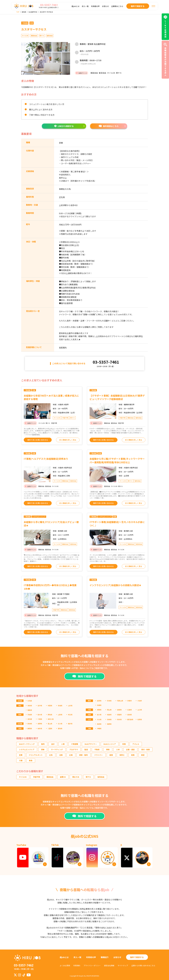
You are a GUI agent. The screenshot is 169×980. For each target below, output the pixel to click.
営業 (21, 755)
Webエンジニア (110, 744)
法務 (61, 755)
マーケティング (57, 749)
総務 (133, 755)
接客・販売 (83, 755)
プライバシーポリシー (92, 965)
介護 (21, 760)
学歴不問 (37, 777)
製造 (86, 749)
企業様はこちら (117, 6)
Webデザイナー (91, 744)
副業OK (63, 777)
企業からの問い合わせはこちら (143, 965)
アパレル (136, 744)
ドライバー (99, 755)
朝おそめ (76, 777)
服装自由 (50, 777)
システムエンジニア (27, 749)
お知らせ (105, 6)
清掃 (43, 749)
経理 (111, 755)
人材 (118, 749)
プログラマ (74, 749)
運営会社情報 (109, 965)
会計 (53, 744)
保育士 (122, 755)
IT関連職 (75, 744)
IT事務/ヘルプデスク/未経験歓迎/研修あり (46, 459)
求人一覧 (85, 6)
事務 (108, 749)
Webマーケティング (27, 744)
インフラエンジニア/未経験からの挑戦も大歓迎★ (115, 585)
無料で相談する (137, 957)
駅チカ (88, 777)
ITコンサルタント (36, 755)
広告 (51, 755)
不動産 (97, 749)
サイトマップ (123, 965)
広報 (71, 755)
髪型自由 (101, 777)
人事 (63, 744)
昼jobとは (75, 6)
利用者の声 (95, 6)
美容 (143, 755)
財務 (124, 744)
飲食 (31, 760)
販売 (43, 744)
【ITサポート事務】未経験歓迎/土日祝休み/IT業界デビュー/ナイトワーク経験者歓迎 (117, 397)
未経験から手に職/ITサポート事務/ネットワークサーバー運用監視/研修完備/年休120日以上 (117, 460)
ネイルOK (23, 777)
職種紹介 (105, 957)
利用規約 (77, 965)
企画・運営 (130, 749)
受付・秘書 (145, 749)
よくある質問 (65, 965)
